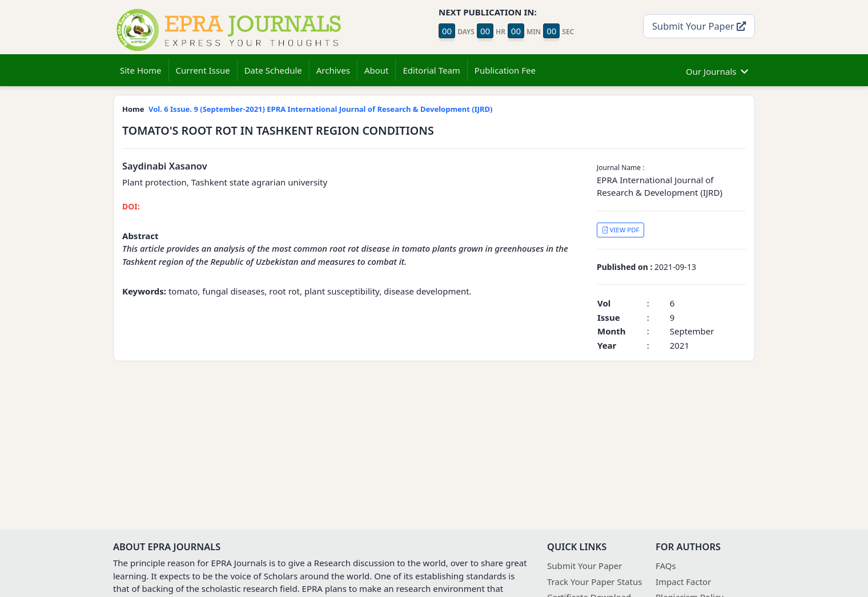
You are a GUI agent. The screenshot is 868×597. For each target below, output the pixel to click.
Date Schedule (273, 70)
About (377, 70)
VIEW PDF (621, 230)
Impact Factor (683, 582)
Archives (333, 70)
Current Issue (203, 70)
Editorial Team (431, 70)
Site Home (141, 70)
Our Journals (717, 70)
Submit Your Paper (699, 26)
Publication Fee (505, 70)
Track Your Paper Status (594, 582)
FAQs (666, 566)
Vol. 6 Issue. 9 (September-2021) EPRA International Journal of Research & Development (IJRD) (321, 109)
